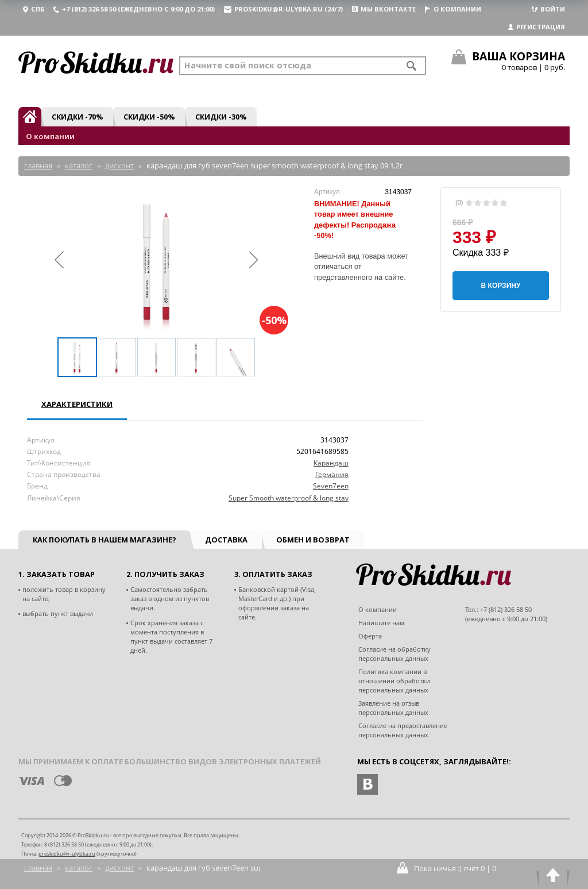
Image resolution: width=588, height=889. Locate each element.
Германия (332, 474)
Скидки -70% (77, 117)
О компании (453, 9)
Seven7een (331, 486)
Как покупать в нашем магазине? (105, 540)
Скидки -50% (149, 117)
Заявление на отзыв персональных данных (393, 708)
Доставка (226, 540)
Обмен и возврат (313, 540)
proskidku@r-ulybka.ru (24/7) (283, 9)
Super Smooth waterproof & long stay (289, 498)
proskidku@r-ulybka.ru (67, 854)
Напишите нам (381, 623)
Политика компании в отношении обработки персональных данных (394, 681)
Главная (38, 868)
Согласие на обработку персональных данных (394, 654)
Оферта (370, 636)
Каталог (79, 868)
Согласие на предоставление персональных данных (403, 730)
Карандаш (331, 463)
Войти (548, 9)
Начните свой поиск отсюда (248, 66)
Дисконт (119, 868)
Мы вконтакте (384, 9)
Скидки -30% (221, 117)
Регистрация (537, 27)
